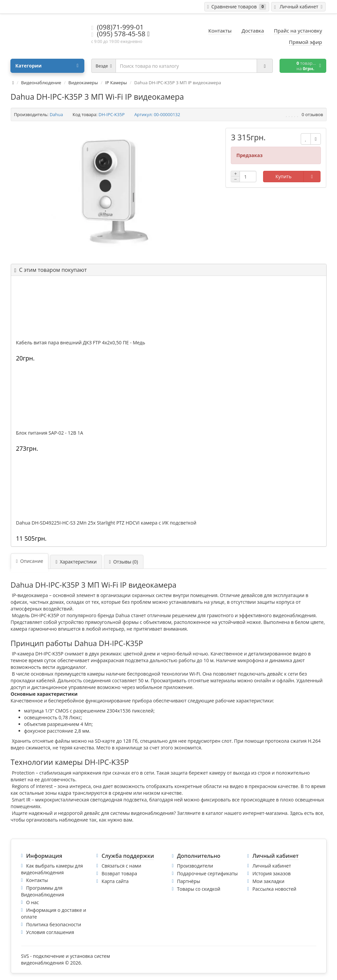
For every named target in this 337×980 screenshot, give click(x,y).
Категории (47, 66)
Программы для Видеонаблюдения (43, 891)
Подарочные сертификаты (207, 873)
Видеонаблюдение (41, 83)
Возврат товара (119, 873)
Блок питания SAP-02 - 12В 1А (50, 433)
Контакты (37, 880)
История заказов (271, 873)
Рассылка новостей (274, 889)
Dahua (56, 114)
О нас (33, 902)
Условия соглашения (50, 932)
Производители (195, 866)
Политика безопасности (54, 924)
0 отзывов (312, 114)
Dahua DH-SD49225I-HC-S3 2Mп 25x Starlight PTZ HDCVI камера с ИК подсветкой (106, 523)
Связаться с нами (121, 866)
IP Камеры (116, 83)
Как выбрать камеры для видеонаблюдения (52, 869)
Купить (284, 176)
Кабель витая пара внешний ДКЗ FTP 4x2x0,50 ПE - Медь (81, 343)
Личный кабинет (272, 866)
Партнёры (189, 881)
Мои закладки (268, 881)
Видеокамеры (83, 83)
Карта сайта (115, 881)
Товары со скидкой (199, 889)
